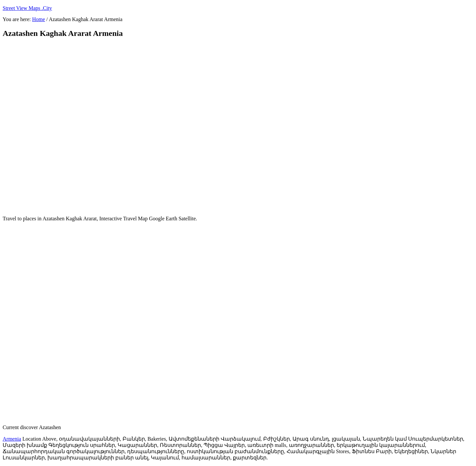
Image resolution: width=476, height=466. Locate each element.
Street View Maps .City (27, 8)
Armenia (12, 439)
